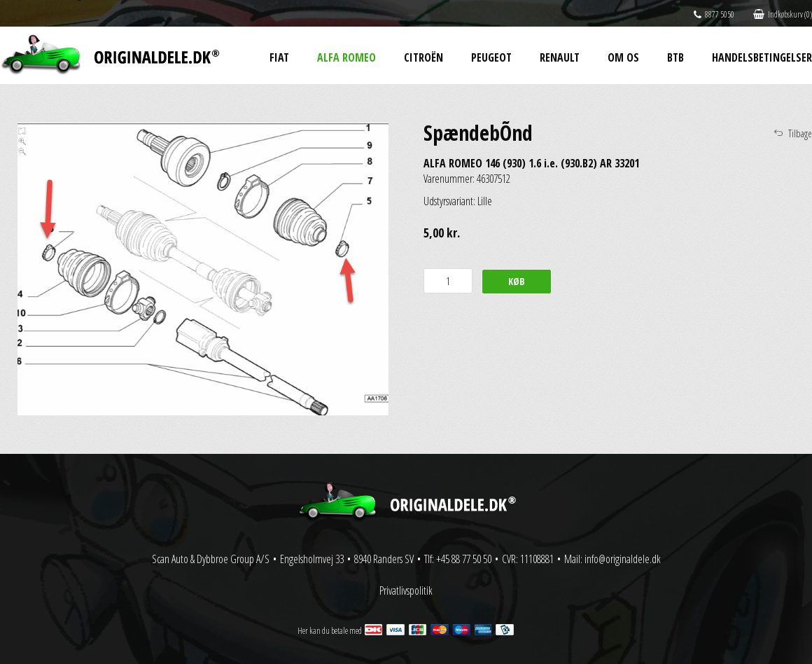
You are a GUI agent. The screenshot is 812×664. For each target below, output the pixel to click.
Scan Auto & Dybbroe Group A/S (211, 559)
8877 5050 (714, 14)
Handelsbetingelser (762, 57)
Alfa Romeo (346, 57)
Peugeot (491, 57)
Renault (560, 57)
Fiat (279, 57)
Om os (623, 57)
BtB (675, 57)
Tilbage (800, 133)
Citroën (423, 57)
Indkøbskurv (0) (783, 14)
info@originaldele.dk (623, 559)
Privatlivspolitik (406, 590)
